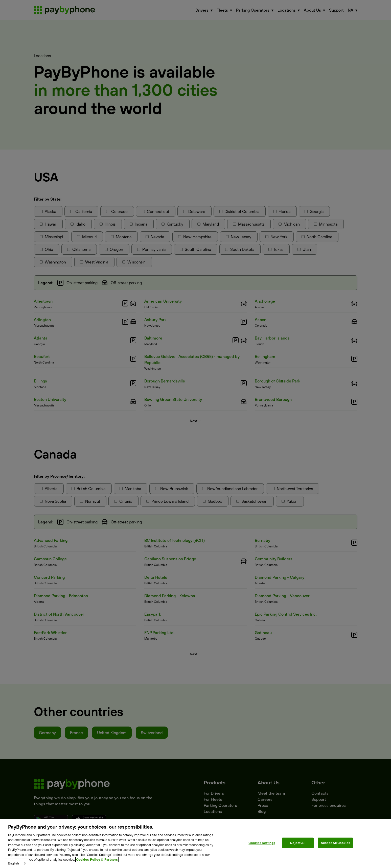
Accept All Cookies (335, 843)
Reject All (298, 843)
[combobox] (17, 863)
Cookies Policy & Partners (97, 859)
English (13, 863)
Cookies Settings (262, 843)
